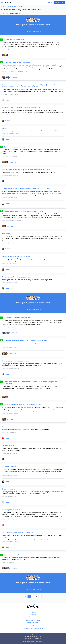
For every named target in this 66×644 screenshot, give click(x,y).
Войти (50, 2)
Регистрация (59, 2)
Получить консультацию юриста (33, 628)
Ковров (28, 49)
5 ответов (14, 333)
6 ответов (14, 77)
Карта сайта (33, 617)
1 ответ (8, 100)
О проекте (33, 612)
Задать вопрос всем (34, 31)
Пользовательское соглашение (33, 638)
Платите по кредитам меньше (33, 625)
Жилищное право (22, 72)
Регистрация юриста (33, 623)
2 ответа (10, 226)
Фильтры (6, 13)
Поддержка (33, 615)
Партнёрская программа (33, 620)
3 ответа (12, 55)
